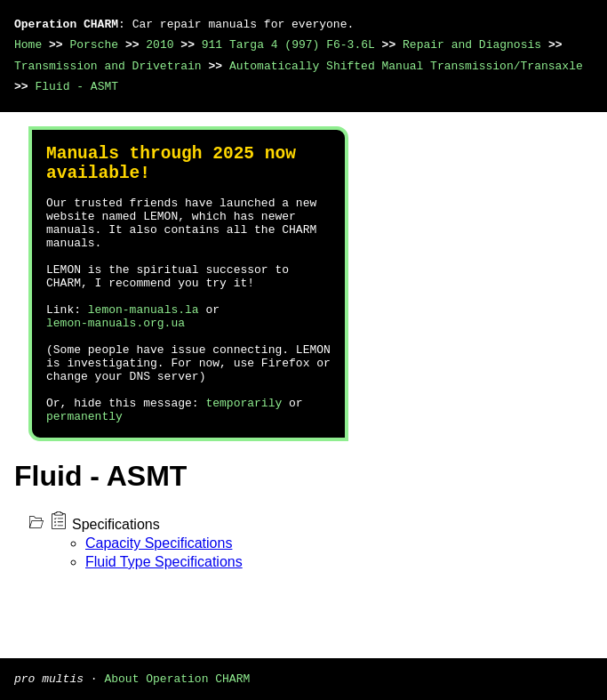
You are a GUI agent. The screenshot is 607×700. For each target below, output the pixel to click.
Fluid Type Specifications (164, 619)
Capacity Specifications (159, 600)
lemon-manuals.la (144, 344)
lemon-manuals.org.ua (116, 360)
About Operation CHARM (177, 678)
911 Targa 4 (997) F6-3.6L (288, 44)
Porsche (94, 44)
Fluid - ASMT (76, 86)
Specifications (116, 581)
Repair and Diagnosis (472, 44)
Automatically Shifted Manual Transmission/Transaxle (406, 66)
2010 (160, 44)
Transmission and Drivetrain (108, 66)
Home (28, 44)
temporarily (244, 456)
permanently (84, 472)
